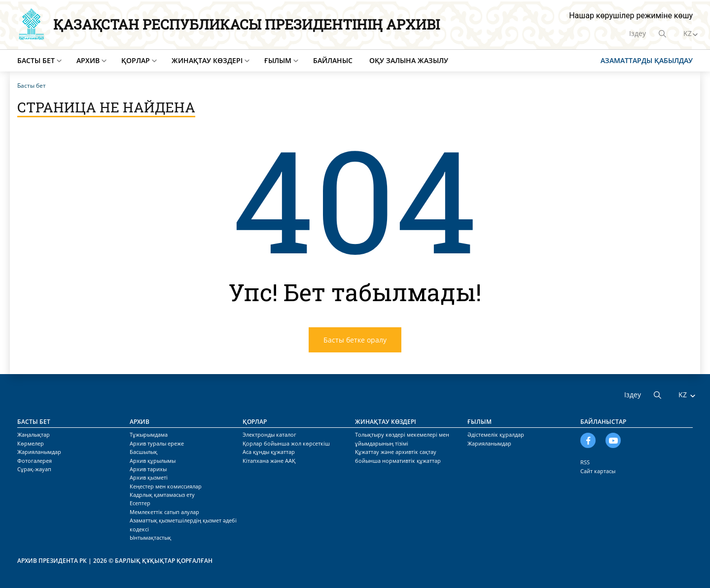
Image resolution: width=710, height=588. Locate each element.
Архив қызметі (149, 477)
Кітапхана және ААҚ (269, 461)
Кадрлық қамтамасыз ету (162, 495)
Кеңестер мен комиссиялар (166, 486)
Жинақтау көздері (207, 60)
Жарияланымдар (39, 452)
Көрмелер (31, 443)
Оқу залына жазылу (409, 60)
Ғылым (278, 60)
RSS (585, 462)
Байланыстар (603, 422)
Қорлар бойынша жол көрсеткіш (286, 443)
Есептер (140, 503)
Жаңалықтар (34, 434)
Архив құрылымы (153, 461)
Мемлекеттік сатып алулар (164, 512)
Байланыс (333, 60)
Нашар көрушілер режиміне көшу (631, 16)
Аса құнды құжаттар (269, 452)
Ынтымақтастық (150, 537)
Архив (88, 60)
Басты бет (36, 60)
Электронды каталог (269, 434)
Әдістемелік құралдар (496, 434)
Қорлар (136, 60)
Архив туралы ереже (157, 443)
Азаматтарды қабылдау (647, 60)
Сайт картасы (598, 471)
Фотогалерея (35, 461)
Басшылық (143, 452)
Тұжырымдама (149, 434)
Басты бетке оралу (355, 340)
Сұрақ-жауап (34, 469)
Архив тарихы (148, 469)
